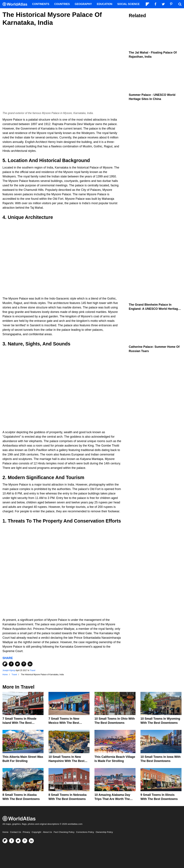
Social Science (128, 4)
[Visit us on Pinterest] (25, 841)
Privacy (26, 832)
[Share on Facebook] (11, 664)
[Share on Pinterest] (24, 664)
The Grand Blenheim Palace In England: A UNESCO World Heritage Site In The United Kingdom (154, 309)
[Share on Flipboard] (5, 664)
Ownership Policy (104, 832)
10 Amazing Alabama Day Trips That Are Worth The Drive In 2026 (112, 799)
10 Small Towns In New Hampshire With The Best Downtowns (66, 761)
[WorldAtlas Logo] (16, 4)
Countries (62, 4)
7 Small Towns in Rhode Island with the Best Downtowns (19, 723)
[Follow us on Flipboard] (5, 841)
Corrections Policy (85, 832)
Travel (33, 670)
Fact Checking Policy (64, 832)
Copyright (36, 832)
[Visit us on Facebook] (12, 841)
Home (5, 832)
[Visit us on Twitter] (18, 841)
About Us (47, 832)
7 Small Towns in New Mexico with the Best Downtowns (64, 723)
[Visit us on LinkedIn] (31, 841)
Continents (41, 4)
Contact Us (16, 832)
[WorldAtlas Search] (180, 4)
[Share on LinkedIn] (30, 664)
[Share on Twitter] (17, 664)
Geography (83, 4)
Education (105, 4)
